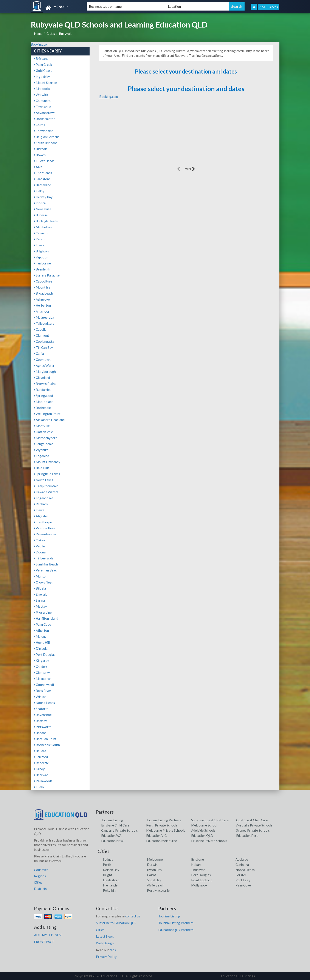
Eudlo (39, 787)
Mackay (40, 606)
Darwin (152, 865)
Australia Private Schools (254, 825)
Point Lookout (201, 880)
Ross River (43, 691)
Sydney (108, 859)
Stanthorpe (43, 522)
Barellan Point (45, 739)
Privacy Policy (106, 957)
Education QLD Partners (176, 930)
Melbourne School (204, 825)
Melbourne (155, 859)
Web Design (105, 943)
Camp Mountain (46, 486)
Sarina (39, 600)
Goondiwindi (44, 685)
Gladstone (42, 179)
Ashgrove (42, 299)
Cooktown (42, 359)
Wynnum (41, 450)
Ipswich (40, 245)
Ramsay (40, 721)
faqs (113, 950)
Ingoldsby (42, 77)
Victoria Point (45, 528)
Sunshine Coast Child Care (210, 820)
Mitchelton (43, 227)
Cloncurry (42, 673)
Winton (40, 697)
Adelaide (242, 859)
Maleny (40, 636)
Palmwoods (43, 781)
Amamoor (42, 311)
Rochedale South (47, 745)
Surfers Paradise (47, 275)
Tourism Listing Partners (164, 820)
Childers (41, 667)
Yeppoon (41, 257)
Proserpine (43, 612)
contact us (133, 916)
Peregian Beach (46, 570)
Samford (41, 757)
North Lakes (44, 480)
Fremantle (110, 885)
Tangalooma (44, 444)
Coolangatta (44, 341)
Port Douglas (45, 654)
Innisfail (41, 203)
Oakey (40, 540)
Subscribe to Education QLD (116, 923)
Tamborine (42, 263)
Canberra (242, 865)
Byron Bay (155, 870)
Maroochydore (46, 438)
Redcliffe (41, 763)
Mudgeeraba (44, 317)
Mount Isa (42, 287)
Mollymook (199, 885)
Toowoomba (44, 131)
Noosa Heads (44, 703)
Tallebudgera (44, 323)
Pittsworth (43, 727)
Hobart (196, 865)
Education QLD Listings (238, 976)
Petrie (39, 546)
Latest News (105, 936)
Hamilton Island (46, 618)
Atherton (41, 630)
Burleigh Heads (46, 221)
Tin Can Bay (43, 347)
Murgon (41, 576)
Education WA (111, 836)
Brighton (41, 251)
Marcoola (42, 89)
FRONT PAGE (44, 942)
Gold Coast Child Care (252, 820)
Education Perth (248, 836)
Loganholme (44, 498)
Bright (108, 875)
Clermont (42, 335)
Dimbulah (42, 648)
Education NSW (112, 841)
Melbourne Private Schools (166, 830)
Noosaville (43, 209)
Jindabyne (198, 870)
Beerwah (41, 775)
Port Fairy (243, 880)
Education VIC (156, 836)
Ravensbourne (45, 534)
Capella (40, 329)
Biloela (40, 588)
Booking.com (40, 44)
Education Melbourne (162, 841)
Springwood (43, 396)
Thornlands (43, 173)
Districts (40, 889)
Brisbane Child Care (115, 825)
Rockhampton (45, 119)
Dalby (39, 191)
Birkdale (41, 149)
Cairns (40, 125)
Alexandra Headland (49, 420)
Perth (107, 865)
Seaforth (41, 709)
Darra (39, 510)
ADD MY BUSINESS (48, 935)
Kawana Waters (46, 492)
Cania (39, 353)
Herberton (42, 305)
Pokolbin (109, 890)
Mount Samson (46, 83)
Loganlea (42, 456)
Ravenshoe (43, 715)
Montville (42, 426)
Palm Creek (43, 65)
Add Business (269, 7)
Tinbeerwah (43, 558)
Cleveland (42, 378)
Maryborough (45, 372)
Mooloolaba (44, 402)
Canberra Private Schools (119, 830)
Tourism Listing (112, 820)
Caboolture (43, 281)
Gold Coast (43, 71)
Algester (41, 516)
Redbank (41, 504)
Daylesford (111, 880)
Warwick (41, 95)
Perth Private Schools (162, 825)
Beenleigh (42, 269)
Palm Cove (43, 624)
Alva (38, 167)
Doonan (41, 552)
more (190, 169)
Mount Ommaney (47, 462)
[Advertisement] (186, 135)
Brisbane (41, 58)
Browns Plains (45, 384)
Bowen (40, 155)
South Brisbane (46, 143)
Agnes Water (44, 366)
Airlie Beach (156, 885)
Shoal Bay (154, 880)
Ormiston (42, 233)
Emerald (41, 594)
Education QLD (202, 836)
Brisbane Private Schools (209, 841)
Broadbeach (43, 293)
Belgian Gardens (47, 137)
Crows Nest (43, 582)
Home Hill (42, 642)
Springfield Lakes (47, 474)
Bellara (40, 751)
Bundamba (42, 390)
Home (38, 34)
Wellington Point (47, 414)
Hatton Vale (43, 432)
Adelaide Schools (203, 830)
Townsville (43, 107)
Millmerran (43, 679)
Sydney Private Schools (253, 830)
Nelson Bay (111, 870)
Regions (40, 876)
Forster (241, 875)
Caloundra (42, 101)
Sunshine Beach (46, 564)
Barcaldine (43, 185)
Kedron (40, 239)
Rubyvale (66, 34)
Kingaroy (42, 661)
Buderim (41, 215)
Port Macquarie (158, 890)
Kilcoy (39, 769)
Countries (41, 870)
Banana (40, 733)
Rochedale (42, 408)
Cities (51, 34)
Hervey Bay (43, 197)
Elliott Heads (44, 161)
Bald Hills (42, 468)
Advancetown (45, 113)
